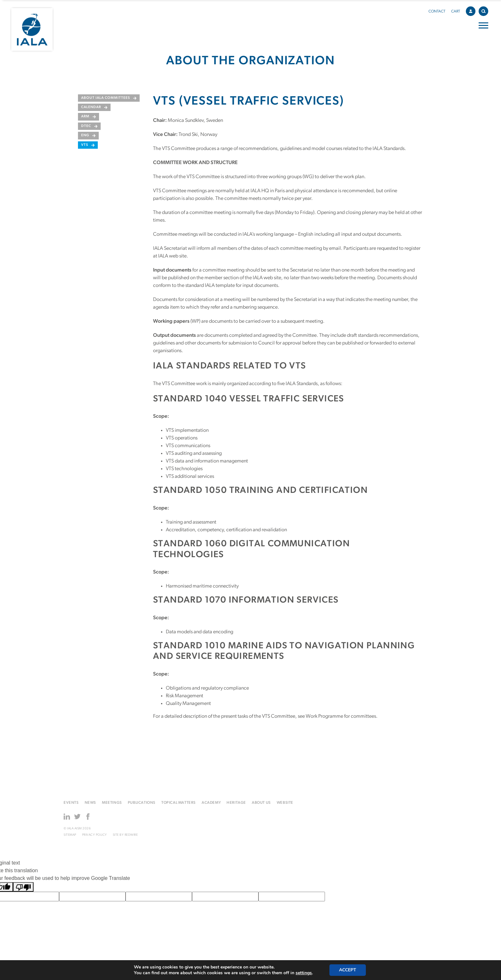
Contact (437, 12)
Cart (456, 12)
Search (485, 10)
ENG (85, 135)
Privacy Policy (95, 835)
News (90, 803)
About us (261, 803)
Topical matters (179, 803)
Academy (211, 803)
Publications (142, 803)
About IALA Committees (106, 98)
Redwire (131, 835)
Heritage (236, 803)
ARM (85, 117)
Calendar (91, 107)
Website (285, 803)
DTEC (86, 126)
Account (472, 10)
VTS (85, 145)
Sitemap (70, 835)
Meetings (112, 803)
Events (71, 803)
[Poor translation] (23, 887)
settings (304, 973)
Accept (348, 970)
